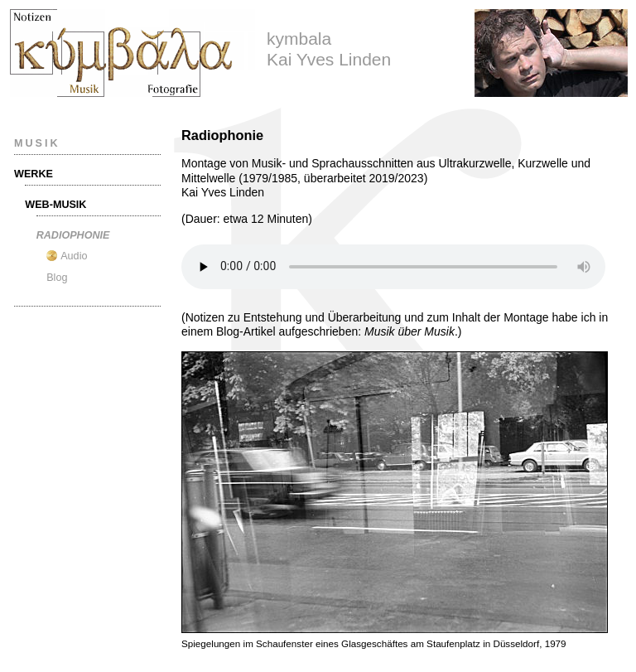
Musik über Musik (410, 331)
